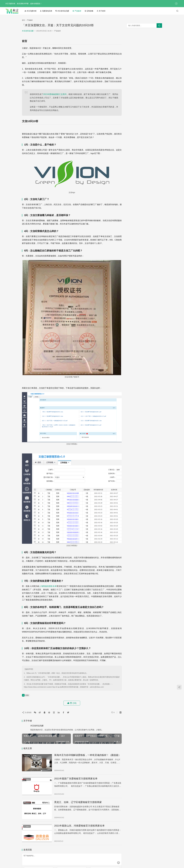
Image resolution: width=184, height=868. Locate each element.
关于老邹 (101, 11)
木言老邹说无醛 (62, 11)
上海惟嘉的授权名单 (48, 586)
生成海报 (27, 712)
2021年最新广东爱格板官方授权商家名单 (76, 779)
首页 (23, 20)
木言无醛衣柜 (31, 11)
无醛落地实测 (46, 11)
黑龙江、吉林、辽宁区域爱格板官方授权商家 (78, 802)
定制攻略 (89, 11)
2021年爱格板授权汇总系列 (55, 94)
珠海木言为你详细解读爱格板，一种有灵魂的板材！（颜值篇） (87, 755)
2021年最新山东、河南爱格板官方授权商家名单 (79, 826)
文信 (27, 695)
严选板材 (77, 11)
